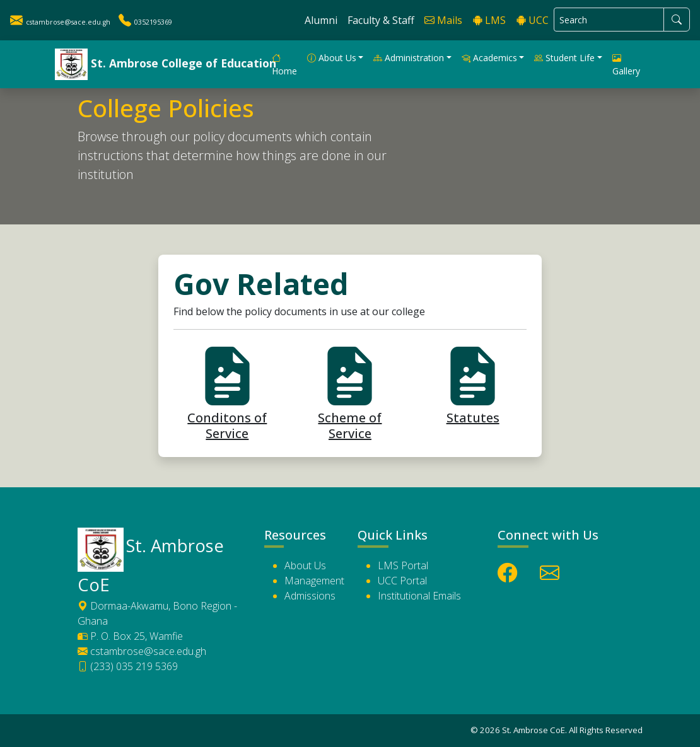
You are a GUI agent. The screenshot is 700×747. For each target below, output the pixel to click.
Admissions (310, 596)
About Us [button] (332, 58)
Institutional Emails (419, 596)
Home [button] (284, 64)
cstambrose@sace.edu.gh (142, 651)
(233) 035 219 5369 (128, 666)
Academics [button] (489, 58)
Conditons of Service (227, 413)
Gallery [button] (626, 64)
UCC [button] (532, 20)
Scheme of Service (350, 413)
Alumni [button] (321, 20)
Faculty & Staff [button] (381, 20)
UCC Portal (402, 581)
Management (314, 581)
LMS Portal (403, 565)
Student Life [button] (564, 58)
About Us (305, 565)
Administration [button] (409, 58)
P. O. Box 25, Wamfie (130, 636)
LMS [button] (489, 20)
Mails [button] (443, 20)
